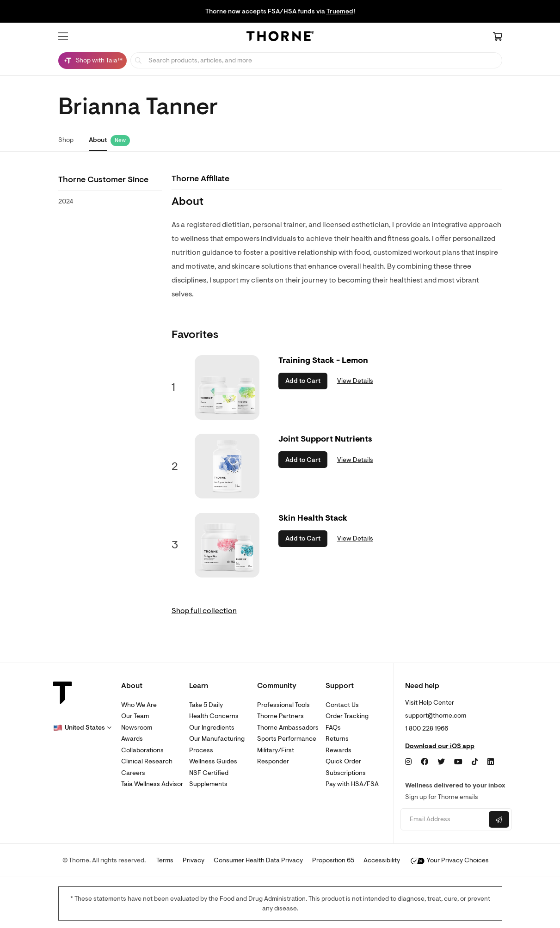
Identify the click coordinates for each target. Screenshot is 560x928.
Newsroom (137, 728)
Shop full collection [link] (204, 611)
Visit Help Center (430, 703)
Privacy (194, 860)
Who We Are (139, 705)
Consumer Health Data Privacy (258, 860)
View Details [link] (355, 381)
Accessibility (382, 860)
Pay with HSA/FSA (352, 784)
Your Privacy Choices (450, 860)
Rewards (338, 750)
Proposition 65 (333, 860)
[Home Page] (280, 37)
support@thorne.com (436, 716)
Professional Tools (283, 705)
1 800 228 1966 (427, 728)
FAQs (333, 728)
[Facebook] (425, 762)
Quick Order (343, 761)
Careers (133, 773)
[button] (63, 37)
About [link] (98, 140)
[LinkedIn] (491, 762)
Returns (337, 739)
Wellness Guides (213, 761)
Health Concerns (214, 716)
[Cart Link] (498, 37)
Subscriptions (346, 773)
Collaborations (142, 750)
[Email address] (443, 820)
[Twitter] (441, 762)
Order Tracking (347, 716)
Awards (132, 739)
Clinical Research (147, 761)
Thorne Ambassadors (288, 728)
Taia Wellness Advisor (152, 784)
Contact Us (342, 705)
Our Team (135, 716)
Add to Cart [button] (303, 381)
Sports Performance (287, 739)
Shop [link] (66, 140)
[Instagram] (408, 762)
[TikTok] (475, 762)
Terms (165, 860)
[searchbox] (316, 60)
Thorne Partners (280, 716)
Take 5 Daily (206, 705)
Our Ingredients (212, 728)
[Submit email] (499, 819)
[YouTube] (458, 762)
